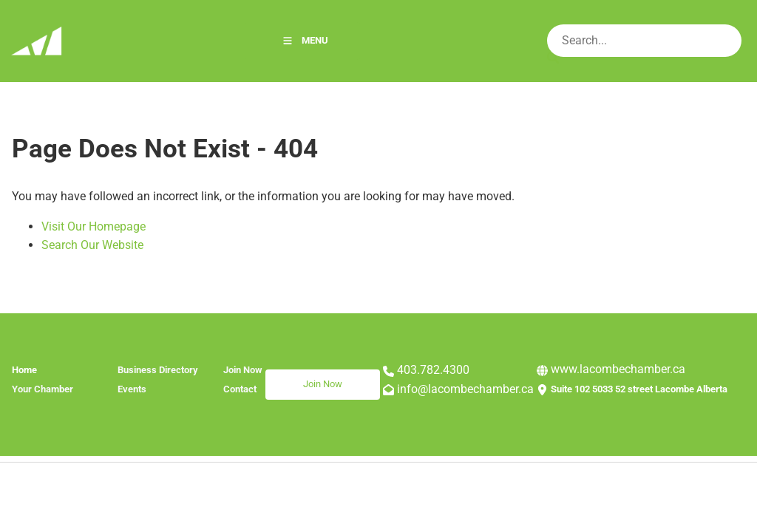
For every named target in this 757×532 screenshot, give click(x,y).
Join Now (285, 378)
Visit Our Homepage (94, 226)
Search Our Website (92, 245)
